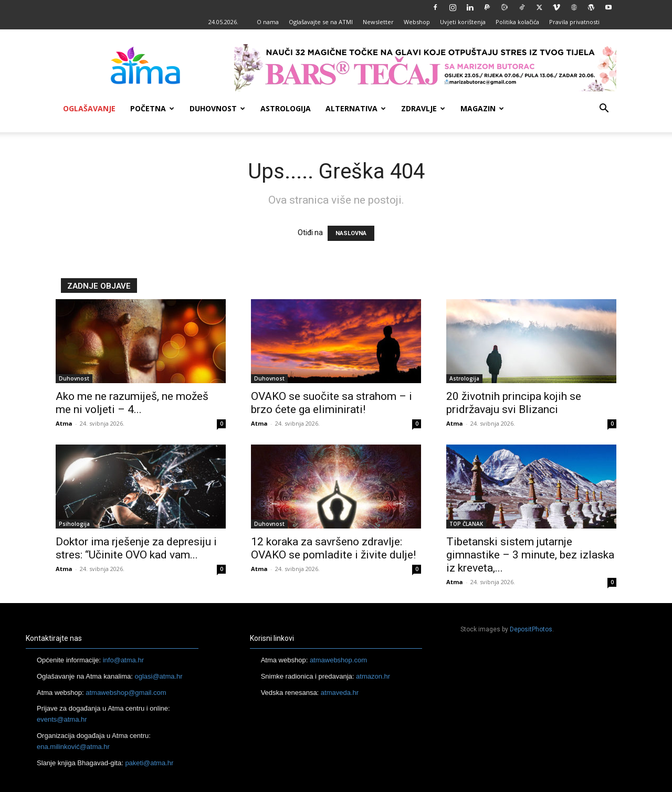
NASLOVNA (351, 233)
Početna (152, 108)
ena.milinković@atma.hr (73, 747)
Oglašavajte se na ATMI (321, 22)
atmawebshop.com (338, 660)
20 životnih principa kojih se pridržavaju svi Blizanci (514, 403)
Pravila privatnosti (574, 22)
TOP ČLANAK (466, 524)
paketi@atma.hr (149, 763)
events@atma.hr (62, 719)
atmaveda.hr (340, 693)
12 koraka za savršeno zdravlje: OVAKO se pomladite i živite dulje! (333, 548)
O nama (268, 22)
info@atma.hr (123, 660)
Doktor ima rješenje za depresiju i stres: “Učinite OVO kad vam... (136, 548)
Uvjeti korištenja (463, 22)
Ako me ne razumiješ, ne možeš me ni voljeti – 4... (132, 403)
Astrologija (286, 108)
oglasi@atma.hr (158, 676)
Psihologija (74, 524)
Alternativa (356, 108)
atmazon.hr (373, 676)
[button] (604, 109)
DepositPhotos (531, 629)
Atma (64, 423)
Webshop (417, 22)
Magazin (482, 108)
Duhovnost (217, 108)
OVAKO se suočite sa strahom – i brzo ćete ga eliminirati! (332, 403)
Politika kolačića (517, 22)
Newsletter (378, 22)
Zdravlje (423, 108)
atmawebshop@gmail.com (126, 693)
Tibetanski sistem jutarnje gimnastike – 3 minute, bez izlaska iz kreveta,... (530, 555)
